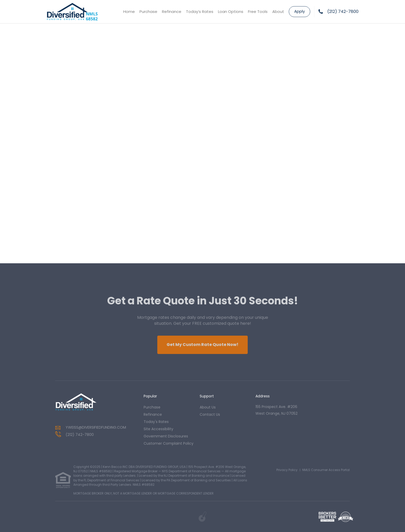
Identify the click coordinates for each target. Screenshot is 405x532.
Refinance (172, 11)
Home (129, 11)
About (278, 11)
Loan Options (231, 11)
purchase (152, 407)
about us (208, 407)
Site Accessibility (158, 429)
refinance (153, 414)
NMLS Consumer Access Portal (326, 470)
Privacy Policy (287, 470)
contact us (210, 414)
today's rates (156, 422)
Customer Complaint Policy (169, 443)
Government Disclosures (166, 436)
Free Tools (258, 11)
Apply (299, 11)
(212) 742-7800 (343, 12)
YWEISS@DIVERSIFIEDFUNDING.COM (96, 427)
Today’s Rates (200, 11)
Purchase (148, 11)
